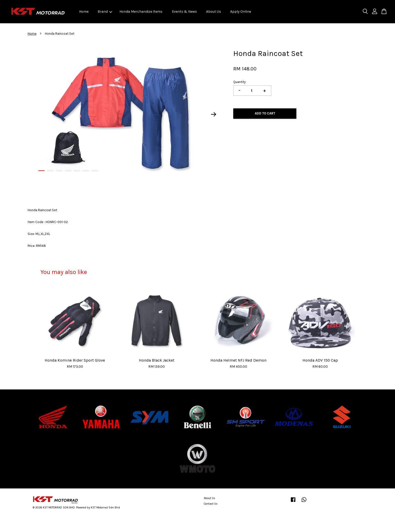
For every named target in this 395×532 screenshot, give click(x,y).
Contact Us (211, 504)
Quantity (239, 82)
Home (84, 12)
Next (214, 114)
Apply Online (241, 12)
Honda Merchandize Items (141, 12)
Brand (105, 12)
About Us (214, 12)
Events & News (184, 12)
